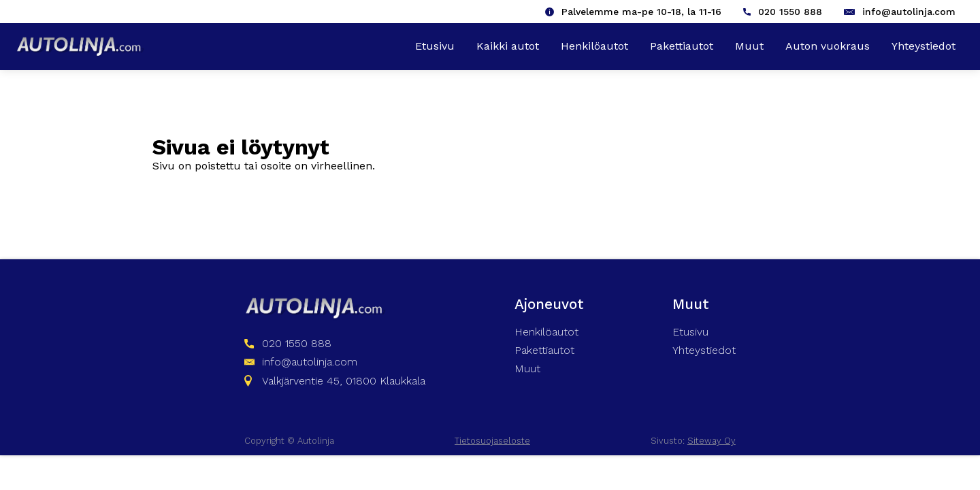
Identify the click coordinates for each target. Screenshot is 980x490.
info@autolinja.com (909, 12)
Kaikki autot (508, 46)
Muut (749, 46)
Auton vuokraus (828, 46)
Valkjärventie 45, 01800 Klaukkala (344, 381)
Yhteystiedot (924, 46)
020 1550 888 (790, 12)
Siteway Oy (712, 441)
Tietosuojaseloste (492, 441)
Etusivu (435, 46)
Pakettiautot (682, 46)
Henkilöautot (594, 46)
